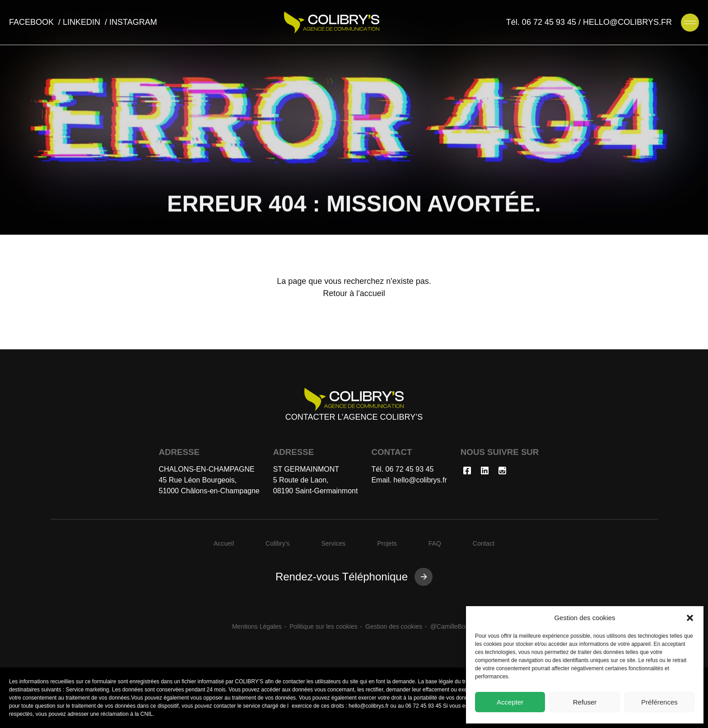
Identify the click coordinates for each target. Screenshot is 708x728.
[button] (690, 618)
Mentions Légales (257, 626)
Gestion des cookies (394, 626)
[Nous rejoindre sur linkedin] (485, 472)
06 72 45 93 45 (410, 469)
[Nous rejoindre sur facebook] (467, 472)
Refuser (585, 702)
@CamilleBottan (453, 626)
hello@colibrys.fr (420, 480)
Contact (484, 543)
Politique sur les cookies (323, 626)
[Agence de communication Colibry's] (331, 23)
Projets (387, 543)
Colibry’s (277, 543)
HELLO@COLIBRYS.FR (627, 22)
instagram (133, 22)
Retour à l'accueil (354, 293)
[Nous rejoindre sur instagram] (502, 472)
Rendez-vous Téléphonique (342, 577)
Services (334, 543)
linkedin (83, 22)
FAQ (435, 543)
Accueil (224, 543)
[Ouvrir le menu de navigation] (690, 23)
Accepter (510, 702)
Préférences (659, 702)
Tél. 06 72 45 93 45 (541, 22)
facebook (33, 22)
